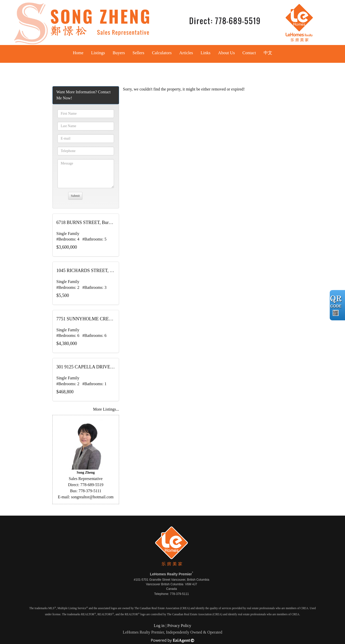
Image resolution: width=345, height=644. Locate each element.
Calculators (162, 53)
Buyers (119, 53)
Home (78, 53)
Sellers (138, 53)
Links (205, 53)
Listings (98, 53)
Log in (159, 626)
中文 (268, 53)
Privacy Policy (179, 626)
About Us (226, 53)
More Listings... (106, 409)
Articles (186, 53)
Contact (249, 53)
